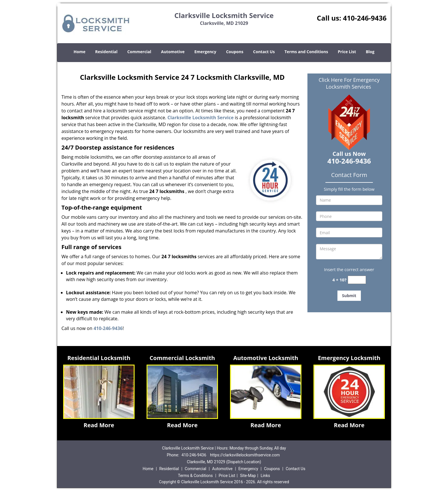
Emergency (205, 52)
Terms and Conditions (306, 52)
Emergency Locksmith (349, 358)
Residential (106, 52)
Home (80, 52)
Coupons (235, 52)
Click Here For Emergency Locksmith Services (349, 83)
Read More (99, 425)
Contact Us (264, 52)
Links (265, 476)
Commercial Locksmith (182, 358)
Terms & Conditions (195, 476)
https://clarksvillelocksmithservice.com (245, 455)
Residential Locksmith (99, 358)
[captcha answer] (357, 280)
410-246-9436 (365, 18)
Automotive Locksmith (266, 358)
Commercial (139, 52)
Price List (347, 52)
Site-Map (248, 476)
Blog (370, 52)
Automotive (173, 52)
